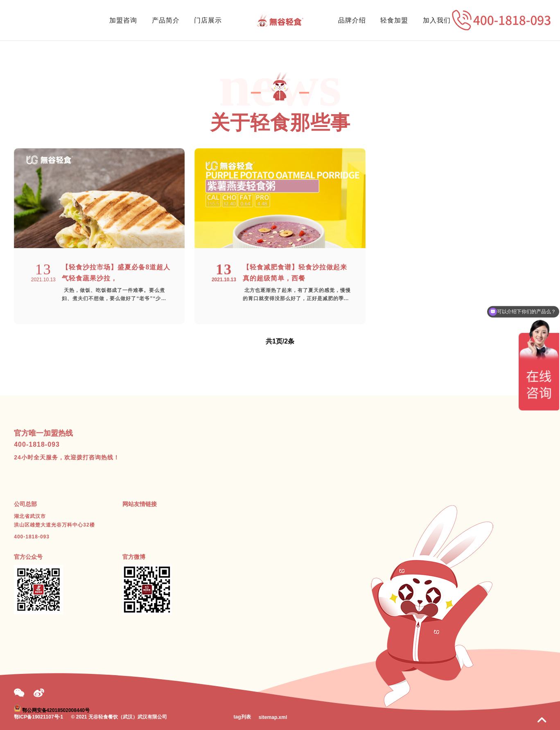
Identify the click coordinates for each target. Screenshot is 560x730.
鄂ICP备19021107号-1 (38, 717)
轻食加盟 (394, 20)
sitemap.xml (273, 717)
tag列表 (242, 717)
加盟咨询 (123, 20)
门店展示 (208, 20)
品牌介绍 (352, 20)
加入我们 (437, 20)
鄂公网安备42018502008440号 (56, 710)
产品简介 (166, 20)
